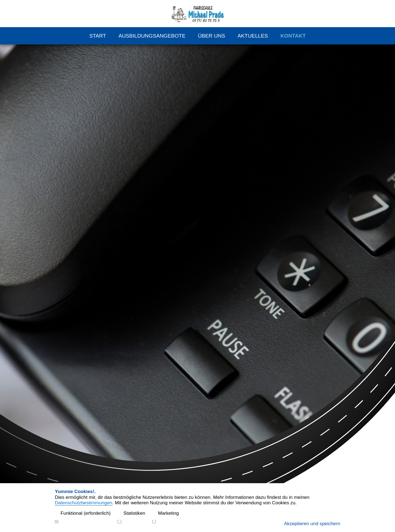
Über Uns (211, 36)
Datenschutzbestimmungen (84, 503)
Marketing (166, 513)
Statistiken (131, 513)
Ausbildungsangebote (152, 36)
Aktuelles (253, 36)
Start (98, 36)
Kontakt (293, 36)
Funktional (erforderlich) (83, 513)
